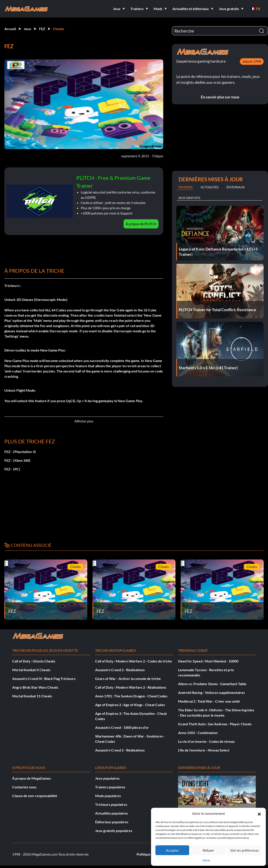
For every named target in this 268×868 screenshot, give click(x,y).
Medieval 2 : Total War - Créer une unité (209, 701)
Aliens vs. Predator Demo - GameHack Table (212, 684)
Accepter (172, 850)
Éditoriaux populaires (112, 822)
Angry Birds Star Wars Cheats (35, 687)
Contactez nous (24, 787)
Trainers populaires (110, 787)
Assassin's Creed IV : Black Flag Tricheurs (44, 678)
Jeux (27, 29)
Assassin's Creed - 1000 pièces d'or (122, 727)
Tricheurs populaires (111, 804)
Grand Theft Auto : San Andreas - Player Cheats (215, 724)
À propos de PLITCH (141, 224)
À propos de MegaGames (32, 778)
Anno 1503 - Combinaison (198, 733)
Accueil (10, 29)
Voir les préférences (245, 850)
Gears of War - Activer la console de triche (128, 678)
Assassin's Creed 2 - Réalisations (120, 670)
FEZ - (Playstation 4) (20, 452)
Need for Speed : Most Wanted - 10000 (208, 661)
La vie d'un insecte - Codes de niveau (206, 741)
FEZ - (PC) (12, 469)
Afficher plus (84, 421)
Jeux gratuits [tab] (189, 198)
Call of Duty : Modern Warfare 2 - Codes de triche (134, 661)
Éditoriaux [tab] (236, 187)
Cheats (58, 29)
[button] (259, 813)
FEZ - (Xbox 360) (17, 460)
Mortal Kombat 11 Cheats (32, 696)
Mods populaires (108, 796)
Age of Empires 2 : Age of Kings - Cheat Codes (130, 705)
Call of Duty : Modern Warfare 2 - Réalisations (131, 687)
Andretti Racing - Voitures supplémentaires (211, 692)
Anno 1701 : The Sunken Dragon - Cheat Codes (131, 696)
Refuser (208, 850)
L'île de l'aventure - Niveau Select (204, 750)
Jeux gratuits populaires (114, 831)
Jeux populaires (107, 778)
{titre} (206, 860)
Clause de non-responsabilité (35, 796)
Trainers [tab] (185, 187)
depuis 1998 (252, 61)
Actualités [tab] (210, 187)
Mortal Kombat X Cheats (31, 670)
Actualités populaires (112, 813)
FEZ (42, 29)
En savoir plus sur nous (220, 97)
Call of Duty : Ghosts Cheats (34, 661)
